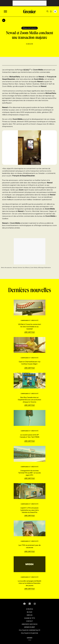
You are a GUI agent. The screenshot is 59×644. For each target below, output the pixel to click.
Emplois (30, 615)
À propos (29, 609)
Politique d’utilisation (29, 633)
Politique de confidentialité (30, 630)
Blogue (30, 612)
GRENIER (30, 638)
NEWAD (27, 70)
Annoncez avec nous (29, 624)
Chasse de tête (30, 618)
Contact (30, 621)
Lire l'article (29, 332)
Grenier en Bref (29, 627)
